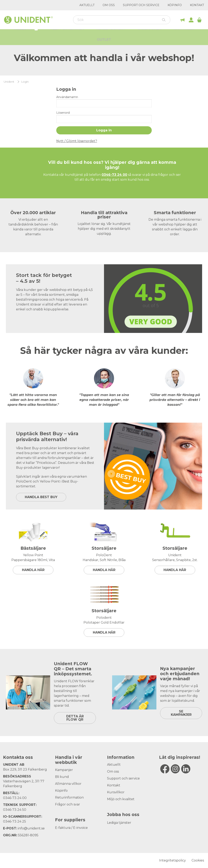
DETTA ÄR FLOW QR (75, 718)
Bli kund (62, 777)
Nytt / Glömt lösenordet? (77, 141)
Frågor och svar (68, 804)
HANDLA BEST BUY (41, 497)
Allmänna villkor (68, 784)
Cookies (198, 860)
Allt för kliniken (67, 35)
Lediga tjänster (119, 823)
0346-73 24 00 (15, 798)
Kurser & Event (111, 35)
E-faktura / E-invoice (71, 828)
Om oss (109, 5)
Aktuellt (87, 5)
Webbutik (26, 34)
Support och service (141, 5)
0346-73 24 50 (15, 810)
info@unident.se (31, 828)
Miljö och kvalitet (121, 799)
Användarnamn (67, 97)
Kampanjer (184, 35)
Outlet (104, 46)
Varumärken (149, 35)
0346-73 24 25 (15, 821)
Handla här (33, 570)
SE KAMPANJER (181, 713)
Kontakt (197, 5)
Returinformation (69, 797)
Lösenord (63, 113)
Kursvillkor (116, 792)
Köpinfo (175, 5)
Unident (9, 82)
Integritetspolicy (172, 860)
